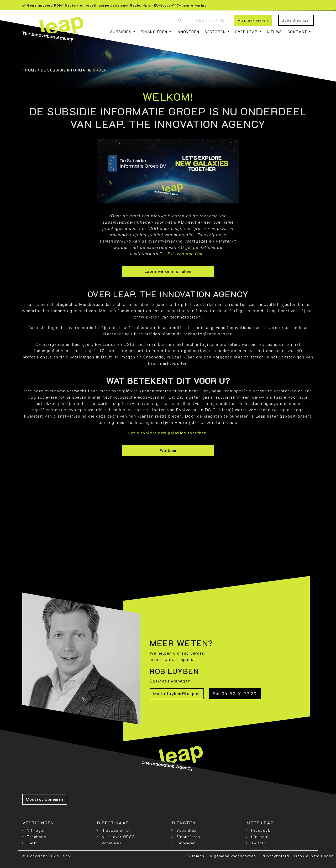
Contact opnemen (45, 799)
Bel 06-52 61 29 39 (235, 693)
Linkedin (260, 837)
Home (31, 70)
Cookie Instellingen (314, 856)
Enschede (36, 837)
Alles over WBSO (118, 837)
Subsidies (121, 32)
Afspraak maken (253, 20)
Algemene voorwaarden (233, 856)
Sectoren (215, 32)
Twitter (258, 843)
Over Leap (246, 32)
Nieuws (275, 32)
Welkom (168, 450)
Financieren (154, 32)
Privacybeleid (275, 856)
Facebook (261, 830)
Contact (297, 32)
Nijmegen (36, 830)
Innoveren (188, 32)
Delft (32, 843)
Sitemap (196, 856)
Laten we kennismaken (168, 271)
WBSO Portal (210, 20)
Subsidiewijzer (296, 20)
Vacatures (112, 843)
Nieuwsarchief (116, 830)
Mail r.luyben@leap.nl (177, 693)
